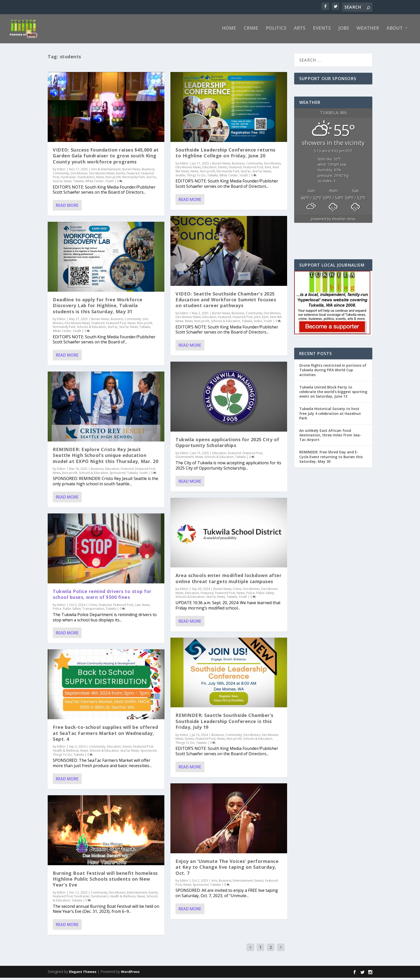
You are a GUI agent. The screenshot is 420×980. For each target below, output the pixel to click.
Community (61, 175)
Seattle (180, 177)
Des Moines (79, 175)
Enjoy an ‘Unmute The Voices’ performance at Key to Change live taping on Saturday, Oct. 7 (227, 869)
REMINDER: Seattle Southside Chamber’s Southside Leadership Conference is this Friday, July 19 (224, 723)
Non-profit (113, 179)
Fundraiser (68, 179)
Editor (61, 171)
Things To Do (62, 757)
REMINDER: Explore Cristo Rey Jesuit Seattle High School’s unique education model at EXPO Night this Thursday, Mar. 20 (106, 458)
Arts (300, 31)
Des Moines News (102, 175)
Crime (251, 31)
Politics (276, 31)
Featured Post (116, 325)
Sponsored (118, 475)
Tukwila (78, 183)
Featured (133, 175)
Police (57, 611)
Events (322, 31)
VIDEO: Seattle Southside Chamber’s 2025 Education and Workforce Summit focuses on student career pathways (226, 302)
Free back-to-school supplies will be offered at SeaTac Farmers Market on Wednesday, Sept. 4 (105, 735)
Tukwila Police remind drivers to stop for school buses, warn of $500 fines (102, 596)
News (100, 179)
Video (258, 323)
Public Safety (72, 611)
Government (185, 459)
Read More (67, 208)
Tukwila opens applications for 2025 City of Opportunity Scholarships (227, 445)
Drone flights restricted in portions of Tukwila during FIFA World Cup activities (333, 372)
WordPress (130, 974)
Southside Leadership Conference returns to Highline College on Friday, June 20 (225, 155)
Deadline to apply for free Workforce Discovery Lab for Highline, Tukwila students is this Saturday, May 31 (98, 308)
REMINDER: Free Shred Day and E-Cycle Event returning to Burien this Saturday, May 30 (331, 459)
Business (148, 171)
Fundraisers (86, 179)
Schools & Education (91, 329)
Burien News (131, 171)
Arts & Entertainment (106, 171)
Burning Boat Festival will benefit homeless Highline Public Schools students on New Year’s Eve (105, 881)
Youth (109, 183)
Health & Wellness (66, 753)
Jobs (344, 31)
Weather (368, 31)
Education (112, 471)
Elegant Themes (83, 974)
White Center (94, 183)
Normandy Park (134, 179)
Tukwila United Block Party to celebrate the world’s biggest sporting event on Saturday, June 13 (333, 394)
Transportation (93, 611)
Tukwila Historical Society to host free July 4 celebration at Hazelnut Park (330, 415)
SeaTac (151, 179)
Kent (268, 169)
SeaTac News (62, 183)
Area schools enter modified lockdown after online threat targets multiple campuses (229, 580)
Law (137, 607)
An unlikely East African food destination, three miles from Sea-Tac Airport (330, 437)
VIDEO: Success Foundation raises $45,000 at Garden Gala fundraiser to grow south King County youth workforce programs (106, 158)
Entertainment (137, 895)
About (395, 31)
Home (229, 31)
